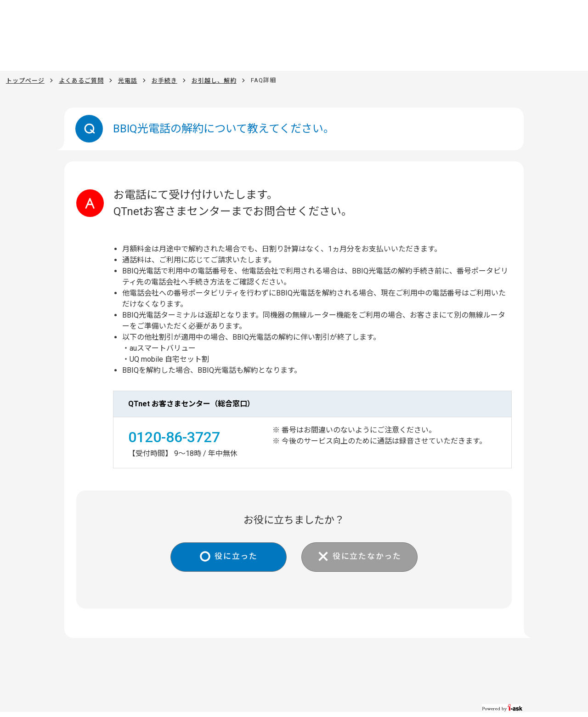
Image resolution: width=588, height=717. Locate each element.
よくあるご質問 (81, 80)
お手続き (164, 80)
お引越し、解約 (214, 80)
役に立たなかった (371, 557)
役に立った (232, 557)
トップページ (25, 80)
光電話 (128, 80)
